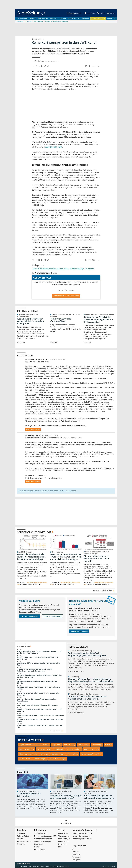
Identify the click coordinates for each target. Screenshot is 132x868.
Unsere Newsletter (30, 740)
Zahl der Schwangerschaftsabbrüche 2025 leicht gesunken (38, 705)
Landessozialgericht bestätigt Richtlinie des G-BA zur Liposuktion (40, 716)
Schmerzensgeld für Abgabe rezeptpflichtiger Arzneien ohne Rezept (39, 664)
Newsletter (63, 845)
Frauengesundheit (27, 750)
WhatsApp (77, 857)
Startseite (21, 834)
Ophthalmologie (58, 754)
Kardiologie (59, 750)
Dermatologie (84, 745)
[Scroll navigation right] (115, 19)
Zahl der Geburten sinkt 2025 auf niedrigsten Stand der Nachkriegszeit (37, 700)
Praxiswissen (43, 19)
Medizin (33, 19)
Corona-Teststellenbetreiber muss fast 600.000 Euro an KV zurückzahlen (38, 658)
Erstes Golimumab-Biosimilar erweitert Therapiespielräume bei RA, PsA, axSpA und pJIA (31, 557)
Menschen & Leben (91, 750)
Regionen (86, 19)
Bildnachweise (40, 850)
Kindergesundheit (74, 750)
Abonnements (64, 842)
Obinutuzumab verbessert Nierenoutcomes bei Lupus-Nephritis (97, 559)
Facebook (76, 855)
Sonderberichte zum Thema (34, 533)
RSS (60, 847)
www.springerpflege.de (81, 836)
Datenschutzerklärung (43, 839)
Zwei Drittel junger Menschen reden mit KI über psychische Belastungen (38, 694)
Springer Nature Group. (61, 867)
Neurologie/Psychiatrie (29, 754)
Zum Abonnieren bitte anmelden (66, 296)
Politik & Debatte (98, 19)
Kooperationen (74, 19)
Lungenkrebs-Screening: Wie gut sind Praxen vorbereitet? (66, 797)
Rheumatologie (78, 269)
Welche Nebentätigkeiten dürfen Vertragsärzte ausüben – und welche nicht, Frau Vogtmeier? (39, 652)
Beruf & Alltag (70, 745)
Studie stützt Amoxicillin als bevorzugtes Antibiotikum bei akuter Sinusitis (87, 698)
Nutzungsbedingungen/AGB (45, 836)
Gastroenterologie (44, 750)
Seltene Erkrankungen (57, 759)
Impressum (39, 845)
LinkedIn (76, 852)
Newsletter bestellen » (79, 632)
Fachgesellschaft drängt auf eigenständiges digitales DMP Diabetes (38, 682)
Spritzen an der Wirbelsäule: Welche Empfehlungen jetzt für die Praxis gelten (98, 320)
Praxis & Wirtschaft (25, 842)
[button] (110, 13)
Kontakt (37, 847)
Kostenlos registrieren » (53, 617)
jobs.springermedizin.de (82, 839)
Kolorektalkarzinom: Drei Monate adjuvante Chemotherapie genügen (38, 688)
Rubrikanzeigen (64, 839)
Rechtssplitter (25, 759)
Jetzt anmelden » (30, 617)
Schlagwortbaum (41, 834)
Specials (63, 19)
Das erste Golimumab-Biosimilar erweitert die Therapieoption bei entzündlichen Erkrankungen (66, 557)
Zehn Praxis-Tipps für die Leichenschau (29, 795)
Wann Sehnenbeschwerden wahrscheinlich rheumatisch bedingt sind (30, 322)
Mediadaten (63, 834)
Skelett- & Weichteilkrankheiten (44, 269)
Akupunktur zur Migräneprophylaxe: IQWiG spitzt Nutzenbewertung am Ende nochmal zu (35, 670)
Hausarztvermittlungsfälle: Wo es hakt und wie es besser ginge (99, 797)
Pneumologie (73, 754)
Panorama (21, 845)
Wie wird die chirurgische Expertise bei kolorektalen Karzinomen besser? (40, 721)
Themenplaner (64, 836)
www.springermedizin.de (82, 834)
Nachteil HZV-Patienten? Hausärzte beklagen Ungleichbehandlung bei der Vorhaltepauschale (91, 680)
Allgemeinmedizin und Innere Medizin (34, 745)
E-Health (108, 745)
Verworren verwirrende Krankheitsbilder (61, 320)
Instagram (77, 860)
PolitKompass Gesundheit (91, 754)
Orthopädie (90, 269)
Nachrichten (23, 19)
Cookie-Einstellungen (42, 842)
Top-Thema (57, 745)
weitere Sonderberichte (104, 591)
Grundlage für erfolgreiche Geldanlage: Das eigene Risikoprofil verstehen (39, 710)
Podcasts (54, 19)
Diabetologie (97, 745)
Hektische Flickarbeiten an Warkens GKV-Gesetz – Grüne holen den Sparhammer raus (39, 676)
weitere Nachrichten (57, 731)
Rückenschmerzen (64, 269)
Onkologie (45, 754)
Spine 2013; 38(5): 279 (53, 147)
